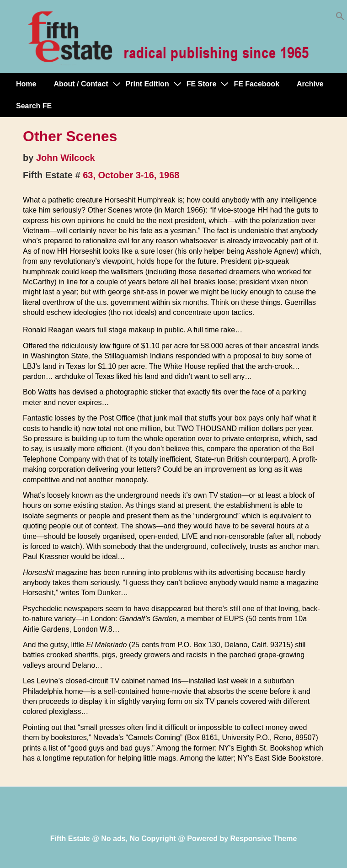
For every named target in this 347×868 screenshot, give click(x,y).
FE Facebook (256, 84)
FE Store (202, 84)
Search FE (34, 106)
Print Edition (147, 84)
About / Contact (81, 84)
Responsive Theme (264, 839)
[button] (340, 18)
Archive (310, 84)
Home (26, 84)
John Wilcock (66, 158)
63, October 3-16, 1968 (131, 175)
